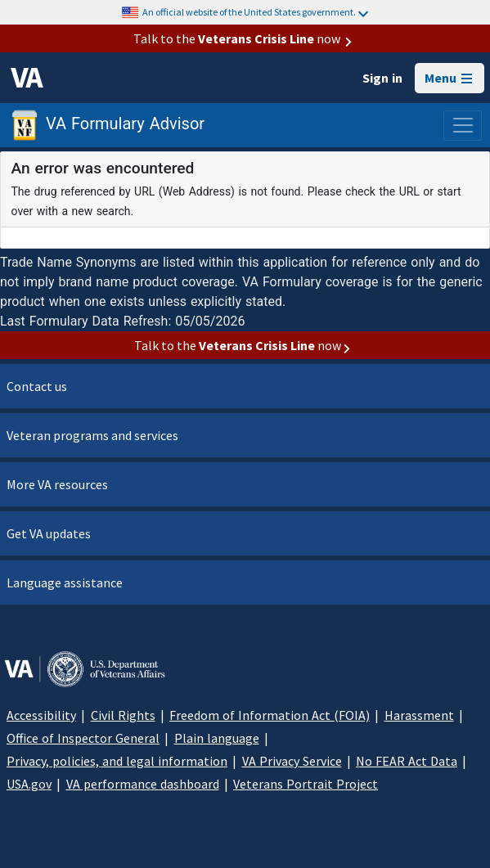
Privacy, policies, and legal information (117, 761)
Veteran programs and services (92, 435)
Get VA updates (49, 533)
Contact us (37, 386)
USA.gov (29, 784)
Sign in (382, 78)
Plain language (217, 738)
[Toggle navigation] (463, 126)
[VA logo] (27, 78)
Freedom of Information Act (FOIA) (270, 715)
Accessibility (41, 715)
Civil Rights (123, 715)
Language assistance (65, 582)
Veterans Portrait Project (306, 784)
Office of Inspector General (83, 738)
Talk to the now (245, 38)
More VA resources (57, 484)
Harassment (419, 715)
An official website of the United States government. (255, 12)
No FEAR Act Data (407, 761)
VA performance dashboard (143, 784)
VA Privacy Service (292, 761)
